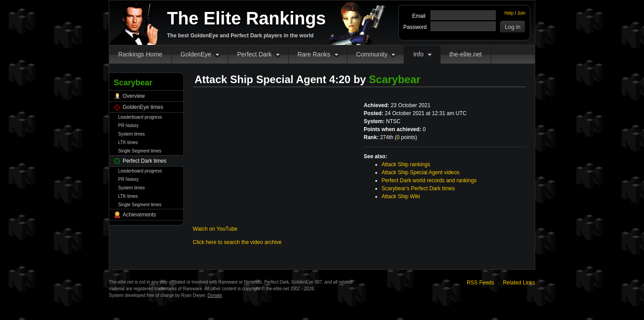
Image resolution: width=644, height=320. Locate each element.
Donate (215, 295)
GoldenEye (196, 54)
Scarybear (395, 79)
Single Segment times (140, 151)
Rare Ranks (314, 54)
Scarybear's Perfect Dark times (418, 188)
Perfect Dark (254, 54)
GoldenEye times (143, 107)
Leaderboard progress (140, 117)
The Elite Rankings (246, 18)
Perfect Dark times (145, 161)
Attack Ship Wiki (401, 196)
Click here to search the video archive (237, 242)
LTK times (128, 142)
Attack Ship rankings (406, 164)
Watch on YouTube (215, 229)
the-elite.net (466, 54)
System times (131, 134)
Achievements (139, 215)
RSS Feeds (480, 283)
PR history (128, 126)
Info (418, 54)
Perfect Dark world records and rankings (429, 180)
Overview (134, 96)
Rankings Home (140, 54)
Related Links (519, 283)
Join (521, 13)
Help (509, 13)
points (406, 137)
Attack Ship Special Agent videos (420, 172)
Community (372, 54)
